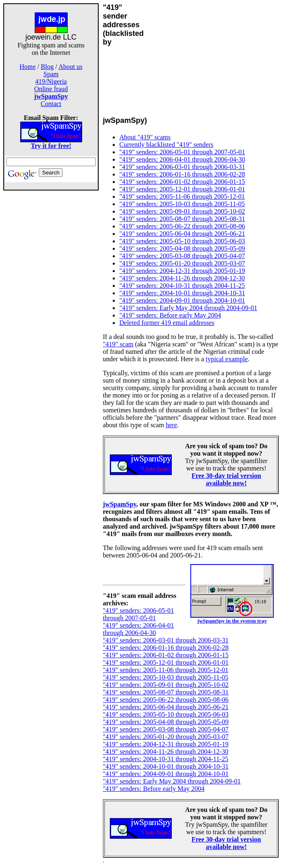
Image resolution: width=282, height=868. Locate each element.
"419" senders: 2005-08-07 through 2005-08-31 (182, 219)
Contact (51, 104)
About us (71, 67)
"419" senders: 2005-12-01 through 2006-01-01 (182, 189)
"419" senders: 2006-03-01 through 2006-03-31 (182, 167)
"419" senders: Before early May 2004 (170, 315)
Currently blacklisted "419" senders (166, 145)
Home (27, 67)
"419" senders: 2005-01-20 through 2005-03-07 (182, 263)
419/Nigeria (51, 81)
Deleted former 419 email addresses (167, 323)
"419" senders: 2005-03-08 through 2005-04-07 (182, 256)
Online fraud (51, 89)
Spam (51, 74)
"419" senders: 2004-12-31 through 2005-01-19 (182, 271)
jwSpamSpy (120, 504)
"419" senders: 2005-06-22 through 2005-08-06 (182, 226)
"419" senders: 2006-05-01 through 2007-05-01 (182, 152)
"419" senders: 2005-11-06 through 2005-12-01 (182, 196)
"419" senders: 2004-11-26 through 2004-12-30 (182, 278)
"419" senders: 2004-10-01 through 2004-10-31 (182, 293)
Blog (47, 67)
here (171, 425)
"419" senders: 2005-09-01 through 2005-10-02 (182, 211)
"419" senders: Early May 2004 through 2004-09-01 (188, 308)
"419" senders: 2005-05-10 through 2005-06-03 (182, 241)
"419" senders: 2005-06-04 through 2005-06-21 (182, 234)
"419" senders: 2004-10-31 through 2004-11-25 (182, 286)
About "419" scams (145, 137)
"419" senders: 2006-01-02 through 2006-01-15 (182, 182)
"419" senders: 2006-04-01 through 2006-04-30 (182, 159)
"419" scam (118, 344)
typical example (227, 359)
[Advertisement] (51, 321)
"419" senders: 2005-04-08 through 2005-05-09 (182, 248)
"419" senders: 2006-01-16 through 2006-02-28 (182, 174)
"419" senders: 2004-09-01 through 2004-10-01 (182, 300)
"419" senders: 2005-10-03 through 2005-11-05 (182, 204)
